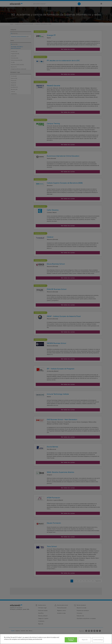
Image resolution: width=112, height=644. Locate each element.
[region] (56, 639)
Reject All (85, 640)
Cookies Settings (98, 640)
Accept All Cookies (71, 640)
